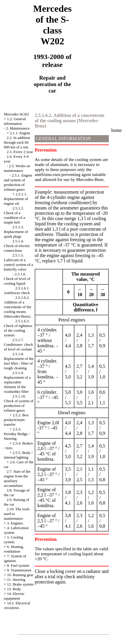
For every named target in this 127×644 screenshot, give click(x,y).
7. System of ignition (15, 558)
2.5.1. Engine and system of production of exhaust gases (18, 182)
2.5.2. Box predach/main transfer (16, 420)
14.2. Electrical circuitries (17, 605)
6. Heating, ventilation (14, 549)
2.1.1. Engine (20, 133)
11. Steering (16, 580)
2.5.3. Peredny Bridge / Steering (17, 434)
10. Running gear (20, 575)
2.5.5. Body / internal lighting (18, 455)
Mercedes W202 (16, 114)
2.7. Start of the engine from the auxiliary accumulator (17, 478)
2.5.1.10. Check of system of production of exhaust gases (19, 403)
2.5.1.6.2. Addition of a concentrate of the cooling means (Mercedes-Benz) (17, 307)
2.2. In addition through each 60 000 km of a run (17, 142)
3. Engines (15, 523)
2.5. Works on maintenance (17, 168)
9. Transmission (19, 570)
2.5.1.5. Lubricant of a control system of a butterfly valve (18, 262)
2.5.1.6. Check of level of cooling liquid (17, 279)
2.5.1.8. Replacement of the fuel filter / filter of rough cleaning (19, 361)
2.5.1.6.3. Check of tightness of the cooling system (18, 328)
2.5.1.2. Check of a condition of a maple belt (14, 215)
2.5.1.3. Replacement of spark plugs (16, 232)
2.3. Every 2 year (20, 152)
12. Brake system (20, 584)
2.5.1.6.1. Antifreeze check (17, 290)
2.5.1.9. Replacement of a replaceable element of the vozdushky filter (17, 382)
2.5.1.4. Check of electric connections (17, 246)
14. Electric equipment (14, 596)
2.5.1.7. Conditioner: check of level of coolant (18, 344)
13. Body (14, 589)
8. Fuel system (18, 565)
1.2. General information (15, 121)
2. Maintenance (18, 128)
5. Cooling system (14, 540)
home (117, 130)
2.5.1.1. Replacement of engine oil (16, 199)
